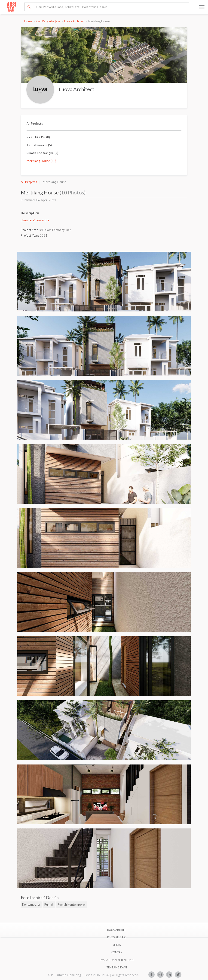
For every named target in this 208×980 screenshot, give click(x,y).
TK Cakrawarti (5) (39, 145)
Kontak (117, 952)
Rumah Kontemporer (72, 904)
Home (28, 21)
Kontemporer (31, 904)
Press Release (117, 937)
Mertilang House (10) (42, 161)
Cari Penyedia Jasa (48, 21)
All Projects (35, 124)
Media (117, 945)
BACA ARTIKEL (117, 930)
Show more (42, 220)
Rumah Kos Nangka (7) (43, 153)
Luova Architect (74, 21)
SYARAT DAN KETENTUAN (117, 960)
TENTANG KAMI (117, 967)
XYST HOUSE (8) (38, 137)
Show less (27, 220)
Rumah (49, 904)
